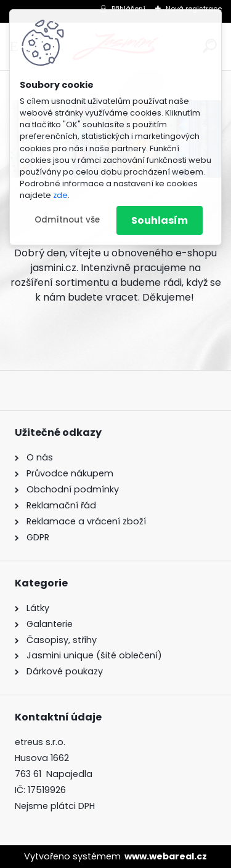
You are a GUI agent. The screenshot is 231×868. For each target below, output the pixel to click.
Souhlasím (160, 220)
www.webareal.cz (166, 856)
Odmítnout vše (67, 220)
